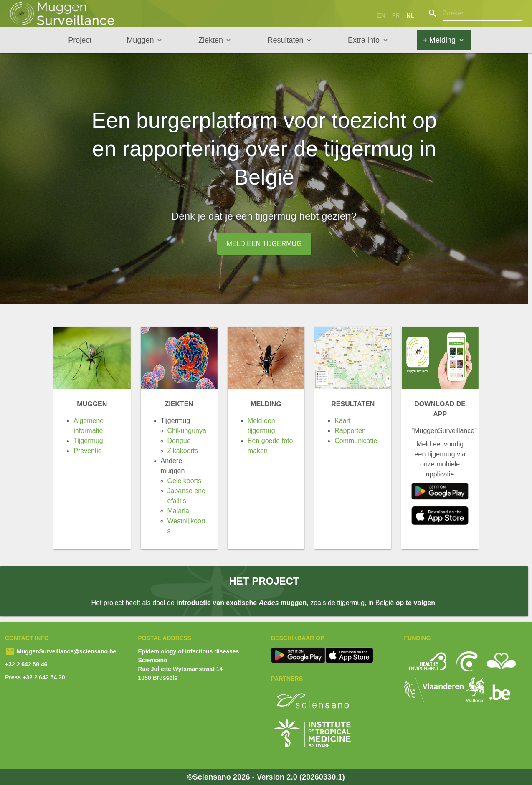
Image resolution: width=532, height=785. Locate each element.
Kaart (342, 421)
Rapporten (350, 431)
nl (410, 15)
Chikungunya (187, 431)
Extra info (364, 40)
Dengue (179, 441)
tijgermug (277, 216)
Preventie (88, 451)
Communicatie (356, 441)
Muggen (140, 40)
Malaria (178, 511)
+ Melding (440, 40)
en (381, 15)
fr (396, 15)
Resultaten (285, 40)
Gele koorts (185, 481)
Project (80, 40)
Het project (264, 581)
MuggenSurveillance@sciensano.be (66, 651)
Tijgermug (88, 441)
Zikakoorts (183, 451)
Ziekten (211, 40)
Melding (266, 404)
